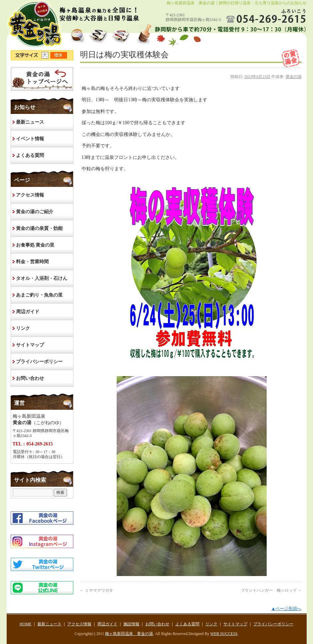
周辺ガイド (28, 312)
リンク (23, 328)
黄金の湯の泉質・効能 (39, 228)
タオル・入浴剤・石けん (42, 278)
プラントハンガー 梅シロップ (271, 590)
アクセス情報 (30, 195)
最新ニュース (30, 122)
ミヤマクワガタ (96, 590)
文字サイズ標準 (59, 55)
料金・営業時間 (32, 262)
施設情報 (131, 624)
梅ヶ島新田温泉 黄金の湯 (129, 634)
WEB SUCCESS (224, 634)
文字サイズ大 (46, 55)
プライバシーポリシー (39, 362)
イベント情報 (30, 139)
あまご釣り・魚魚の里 (39, 295)
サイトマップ (30, 345)
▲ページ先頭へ (286, 609)
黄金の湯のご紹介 (35, 212)
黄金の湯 (294, 77)
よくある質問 (30, 155)
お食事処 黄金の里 (35, 245)
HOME (42, 79)
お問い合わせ (30, 378)
